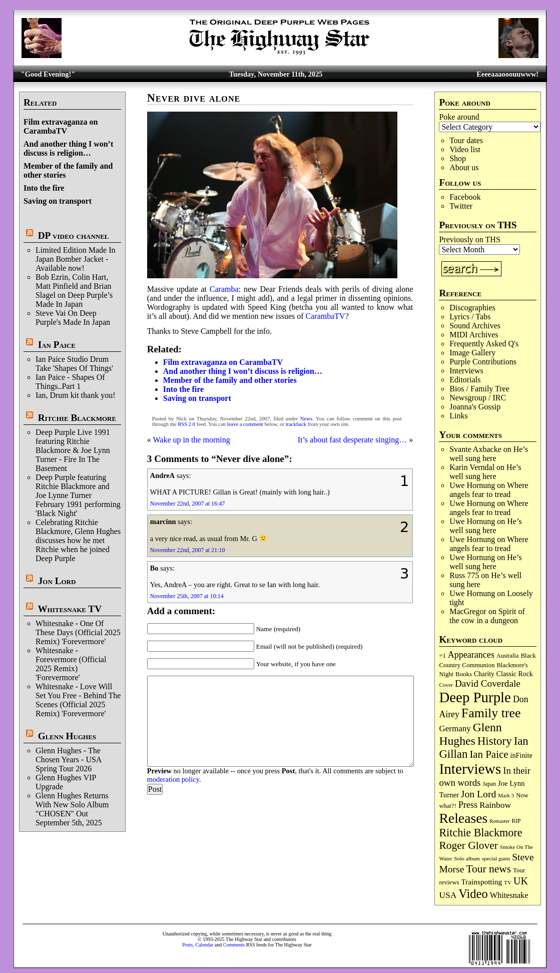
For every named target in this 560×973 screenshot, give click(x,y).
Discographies (472, 308)
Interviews (466, 371)
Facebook (465, 197)
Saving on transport (58, 201)
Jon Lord (57, 581)
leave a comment (245, 424)
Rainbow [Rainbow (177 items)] (495, 805)
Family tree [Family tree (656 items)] (491, 713)
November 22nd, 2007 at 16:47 (188, 504)
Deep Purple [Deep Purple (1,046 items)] (475, 697)
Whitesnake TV (70, 609)
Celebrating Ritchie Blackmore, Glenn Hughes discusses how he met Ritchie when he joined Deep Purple (78, 540)
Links (458, 416)
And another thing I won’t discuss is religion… (68, 148)
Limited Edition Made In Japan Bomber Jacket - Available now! (76, 259)
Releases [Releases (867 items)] (463, 818)
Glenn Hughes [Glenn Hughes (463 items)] (470, 734)
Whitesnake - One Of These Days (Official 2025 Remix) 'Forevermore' (78, 632)
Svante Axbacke (475, 449)
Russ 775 (464, 575)
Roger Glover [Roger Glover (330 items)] (468, 845)
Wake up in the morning (191, 440)
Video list (465, 149)
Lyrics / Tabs (470, 317)
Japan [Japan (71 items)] (489, 784)
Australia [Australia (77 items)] (507, 656)
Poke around (459, 117)
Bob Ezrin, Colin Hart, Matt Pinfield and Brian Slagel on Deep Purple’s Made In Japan (74, 291)
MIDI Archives (474, 335)
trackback (296, 424)
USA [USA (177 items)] (448, 895)
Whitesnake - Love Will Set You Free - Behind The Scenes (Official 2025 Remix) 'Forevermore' (78, 700)
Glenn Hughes (67, 736)
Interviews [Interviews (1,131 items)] (470, 769)
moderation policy (173, 779)
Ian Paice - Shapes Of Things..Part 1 (70, 382)
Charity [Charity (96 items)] (484, 674)
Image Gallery (472, 353)
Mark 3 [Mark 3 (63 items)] (506, 795)
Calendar (204, 945)
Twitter (461, 206)
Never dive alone (194, 98)
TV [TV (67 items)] (508, 882)
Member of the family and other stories (230, 380)
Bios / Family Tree (479, 389)
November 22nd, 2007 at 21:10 (188, 550)
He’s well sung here (489, 454)
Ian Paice (57, 345)
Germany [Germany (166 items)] (455, 728)
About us (464, 167)
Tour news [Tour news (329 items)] (488, 869)
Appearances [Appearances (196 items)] (471, 655)
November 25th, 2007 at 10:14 (187, 596)
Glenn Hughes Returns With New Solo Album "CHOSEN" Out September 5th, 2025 (72, 809)
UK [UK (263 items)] (521, 881)
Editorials (465, 380)
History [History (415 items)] (495, 741)
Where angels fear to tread (489, 490)
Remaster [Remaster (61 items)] (499, 821)
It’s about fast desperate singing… (353, 440)
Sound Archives (475, 326)
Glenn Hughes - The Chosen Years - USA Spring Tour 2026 (69, 760)
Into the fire (44, 188)
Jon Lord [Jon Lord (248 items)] (479, 794)
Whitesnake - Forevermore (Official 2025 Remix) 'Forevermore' (71, 664)
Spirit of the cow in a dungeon (487, 616)
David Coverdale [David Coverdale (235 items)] (488, 683)
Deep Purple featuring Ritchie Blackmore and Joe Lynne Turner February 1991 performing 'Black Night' (78, 495)
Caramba (224, 289)
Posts (187, 945)
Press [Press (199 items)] (468, 805)
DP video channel (74, 235)
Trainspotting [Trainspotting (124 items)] (481, 882)
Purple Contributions (483, 362)
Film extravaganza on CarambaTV (61, 126)
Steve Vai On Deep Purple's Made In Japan (73, 318)
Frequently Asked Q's (484, 344)
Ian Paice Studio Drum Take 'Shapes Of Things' (74, 364)
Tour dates (466, 140)
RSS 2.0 (186, 424)
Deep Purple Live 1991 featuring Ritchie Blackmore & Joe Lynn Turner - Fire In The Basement (73, 450)
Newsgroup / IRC (478, 398)
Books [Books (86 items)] (464, 674)
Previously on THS (469, 239)
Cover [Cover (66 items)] (446, 685)
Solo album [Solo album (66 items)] (467, 858)
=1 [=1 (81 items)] (442, 656)
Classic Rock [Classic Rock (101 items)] (515, 674)
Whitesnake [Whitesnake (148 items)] (509, 895)
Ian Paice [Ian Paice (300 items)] (489, 754)
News (306, 419)
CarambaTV (326, 316)
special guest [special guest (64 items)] (496, 858)
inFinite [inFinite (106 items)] (521, 755)
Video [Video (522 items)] (473, 894)
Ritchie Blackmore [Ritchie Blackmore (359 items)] (480, 833)
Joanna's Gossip (475, 407)
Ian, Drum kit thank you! (76, 395)
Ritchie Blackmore (77, 418)
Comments (234, 945)
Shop (458, 158)
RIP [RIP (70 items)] (516, 821)
